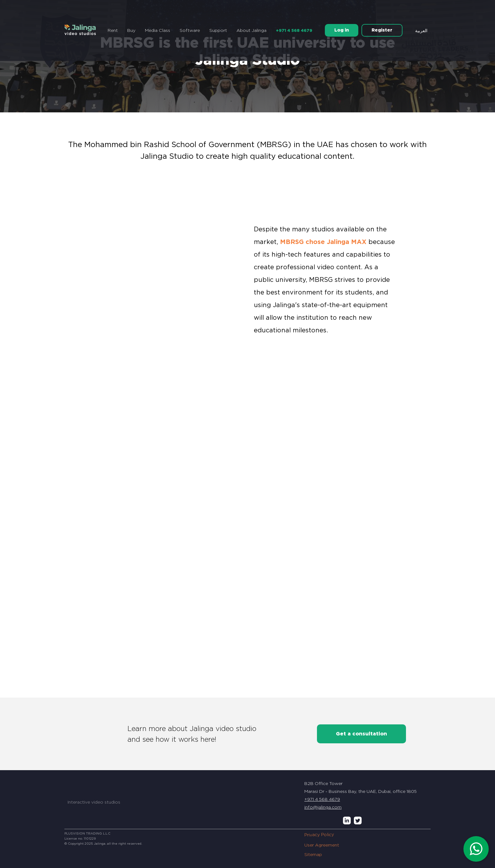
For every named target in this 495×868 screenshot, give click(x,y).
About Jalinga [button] (251, 30)
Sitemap (313, 854)
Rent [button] (113, 30)
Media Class (158, 30)
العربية (421, 31)
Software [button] (190, 30)
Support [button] (218, 30)
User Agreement (322, 845)
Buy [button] (131, 30)
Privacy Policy (319, 835)
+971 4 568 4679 (294, 30)
